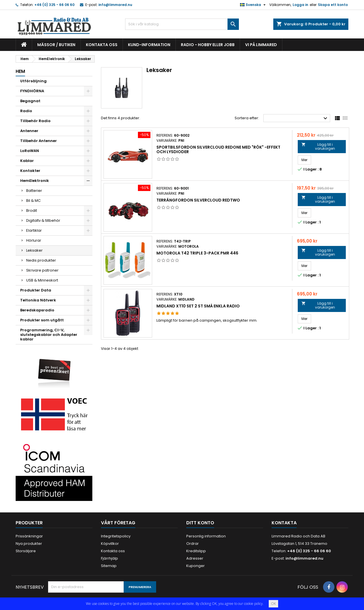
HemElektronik (35, 181)
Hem (20, 71)
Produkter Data (36, 290)
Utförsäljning (33, 81)
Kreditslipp (196, 551)
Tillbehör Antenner (39, 141)
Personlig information (206, 536)
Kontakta (284, 523)
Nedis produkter (41, 260)
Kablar (27, 161)
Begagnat (30, 101)
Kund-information (149, 45)
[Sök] (182, 24)
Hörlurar (34, 240)
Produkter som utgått (42, 320)
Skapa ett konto (333, 5)
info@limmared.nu (115, 5)
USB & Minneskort (42, 280)
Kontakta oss (102, 45)
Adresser (195, 558)
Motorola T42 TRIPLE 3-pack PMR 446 (197, 253)
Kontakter (30, 171)
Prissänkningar (29, 536)
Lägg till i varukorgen (318, 146)
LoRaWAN (30, 151)
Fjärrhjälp (109, 558)
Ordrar (193, 544)
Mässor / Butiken (56, 45)
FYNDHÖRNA (32, 91)
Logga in (300, 5)
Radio (26, 111)
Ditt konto (200, 523)
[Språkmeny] (254, 5)
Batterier (34, 191)
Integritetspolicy (116, 536)
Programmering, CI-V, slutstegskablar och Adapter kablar (49, 335)
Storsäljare (26, 551)
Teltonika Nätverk (38, 300)
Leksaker (34, 250)
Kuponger (196, 566)
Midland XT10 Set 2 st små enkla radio (198, 306)
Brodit (32, 210)
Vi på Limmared (261, 45)
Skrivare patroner (42, 270)
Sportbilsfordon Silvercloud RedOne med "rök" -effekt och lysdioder (218, 149)
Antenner (29, 131)
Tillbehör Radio (35, 121)
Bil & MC (33, 201)
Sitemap (109, 566)
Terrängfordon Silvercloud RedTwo (198, 200)
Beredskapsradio (37, 310)
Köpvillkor (110, 544)
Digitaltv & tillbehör (43, 220)
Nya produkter (29, 544)
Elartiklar (34, 230)
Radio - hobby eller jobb (208, 45)
